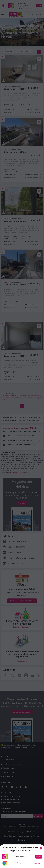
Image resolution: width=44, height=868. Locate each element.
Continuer (37, 863)
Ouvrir (39, 857)
